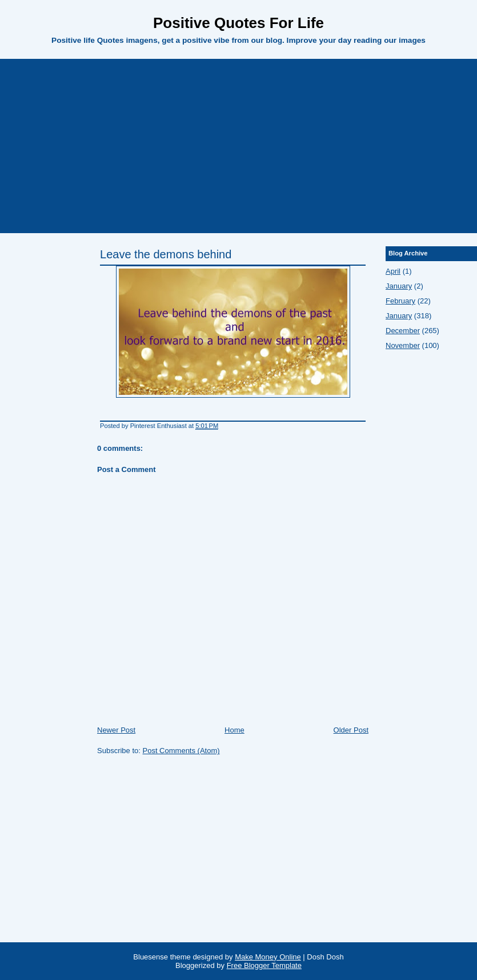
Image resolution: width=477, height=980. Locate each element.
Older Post (351, 730)
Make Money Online (268, 957)
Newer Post (116, 730)
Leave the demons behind (166, 254)
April (393, 271)
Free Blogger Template (264, 965)
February (400, 301)
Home (235, 730)
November (403, 345)
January (399, 286)
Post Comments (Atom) (181, 751)
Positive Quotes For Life (238, 23)
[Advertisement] (239, 145)
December (403, 331)
